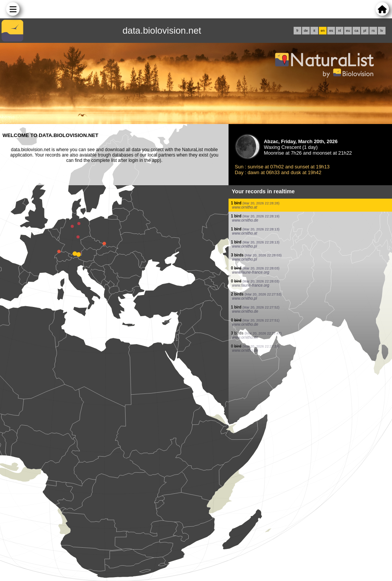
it (314, 31)
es (331, 31)
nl (339, 31)
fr (297, 31)
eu (348, 31)
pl (365, 31)
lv (382, 31)
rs (373, 31)
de (306, 31)
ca (356, 31)
